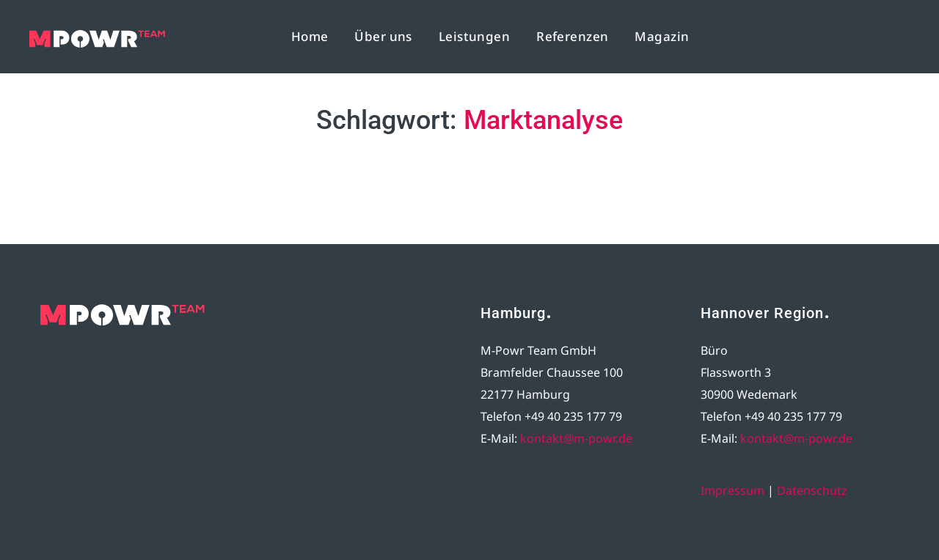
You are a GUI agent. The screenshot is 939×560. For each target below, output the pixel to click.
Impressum (732, 490)
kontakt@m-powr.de (576, 438)
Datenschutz (812, 490)
